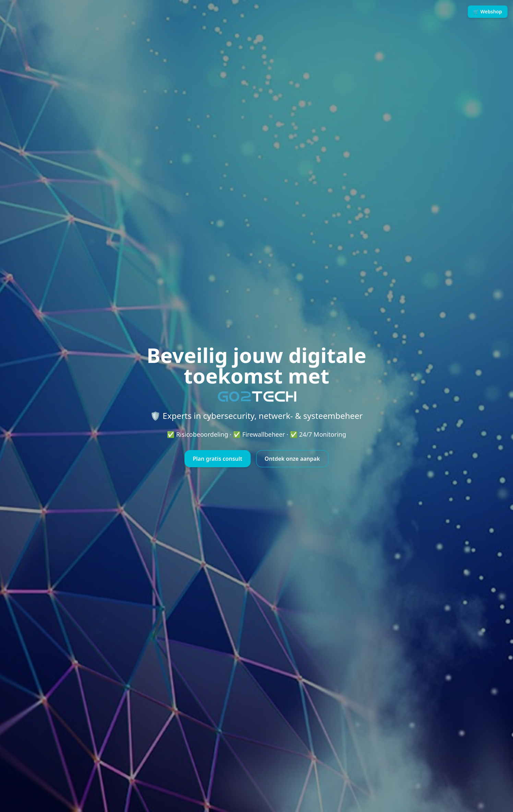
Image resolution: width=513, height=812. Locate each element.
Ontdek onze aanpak (292, 459)
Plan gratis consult (217, 459)
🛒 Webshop (488, 11)
